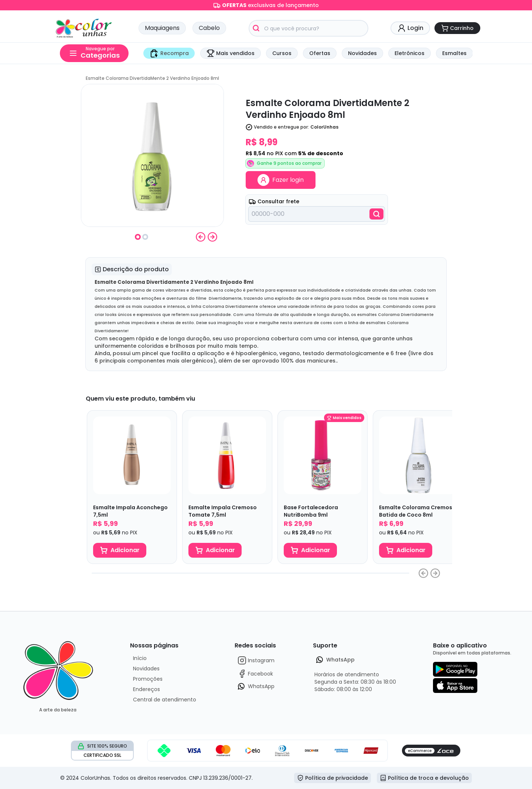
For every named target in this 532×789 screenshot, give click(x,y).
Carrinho (457, 28)
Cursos (282, 53)
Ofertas (320, 53)
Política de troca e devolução (424, 778)
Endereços (146, 689)
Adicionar (120, 550)
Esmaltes (454, 53)
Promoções (148, 679)
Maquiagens (162, 28)
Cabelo (209, 28)
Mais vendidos (231, 53)
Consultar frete (274, 201)
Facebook (255, 674)
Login (410, 28)
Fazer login (281, 180)
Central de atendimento (165, 700)
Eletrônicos (410, 53)
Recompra (169, 53)
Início (140, 658)
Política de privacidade (332, 778)
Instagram (256, 660)
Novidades (362, 53)
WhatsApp (256, 686)
